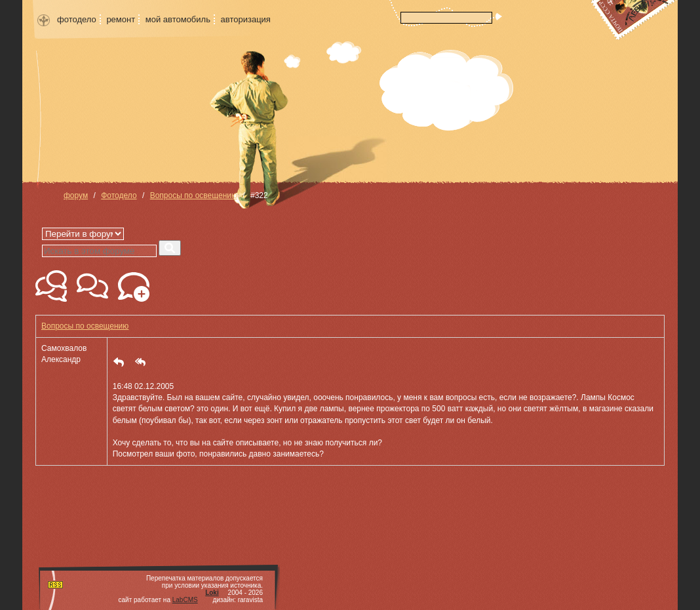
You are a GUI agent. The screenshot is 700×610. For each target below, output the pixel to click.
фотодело (77, 19)
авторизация (246, 19)
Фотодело (119, 195)
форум (76, 195)
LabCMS (185, 600)
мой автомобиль (178, 19)
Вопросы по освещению (194, 195)
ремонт (121, 19)
